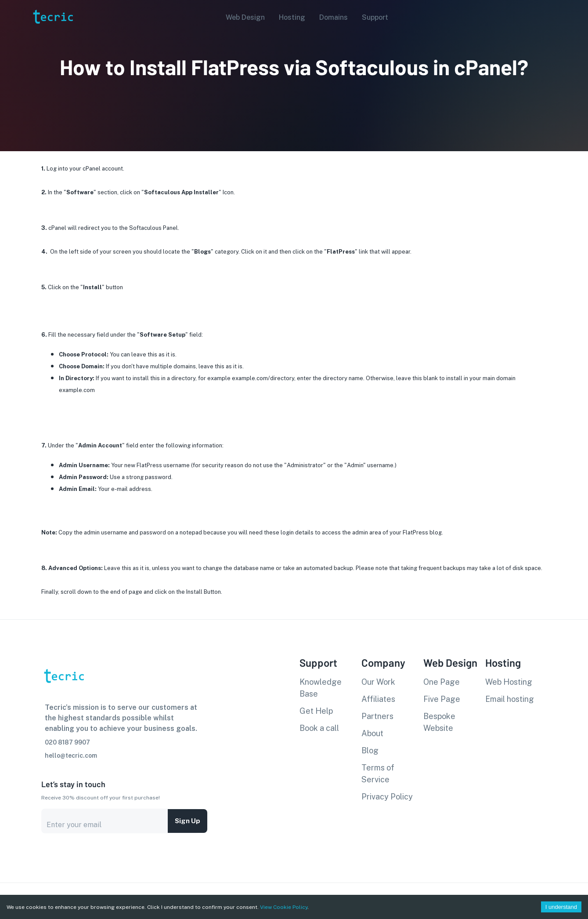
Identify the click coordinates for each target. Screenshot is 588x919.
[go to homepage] (52, 37)
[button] (243, 18)
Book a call (319, 728)
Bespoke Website (439, 722)
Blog (370, 750)
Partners (377, 716)
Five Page (442, 699)
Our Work (378, 682)
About (372, 733)
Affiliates (378, 699)
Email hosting (510, 699)
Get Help (316, 711)
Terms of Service (378, 774)
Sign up (188, 821)
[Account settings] (575, 17)
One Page (442, 682)
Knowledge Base (321, 688)
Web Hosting (509, 682)
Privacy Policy (387, 797)
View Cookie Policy (284, 907)
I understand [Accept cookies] (561, 907)
